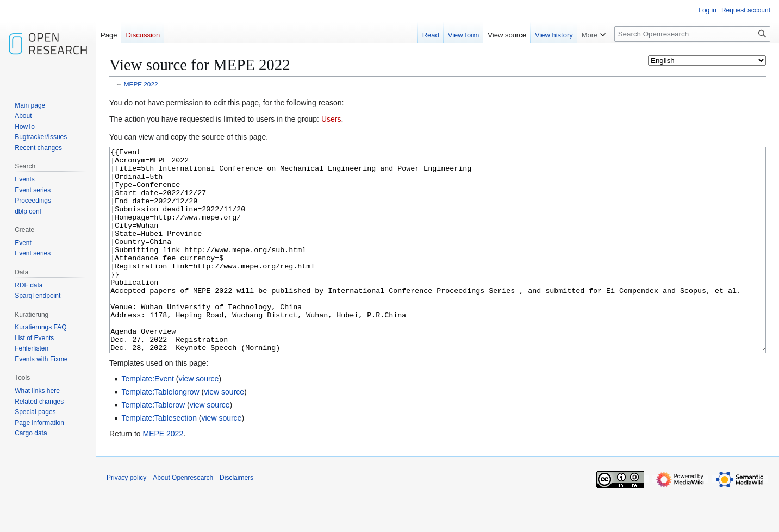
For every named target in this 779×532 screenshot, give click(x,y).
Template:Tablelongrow (160, 433)
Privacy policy (126, 518)
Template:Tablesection (159, 459)
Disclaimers (236, 518)
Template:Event (148, 420)
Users (331, 119)
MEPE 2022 (141, 84)
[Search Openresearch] (692, 34)
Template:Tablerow (153, 446)
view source (198, 420)
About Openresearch (183, 518)
